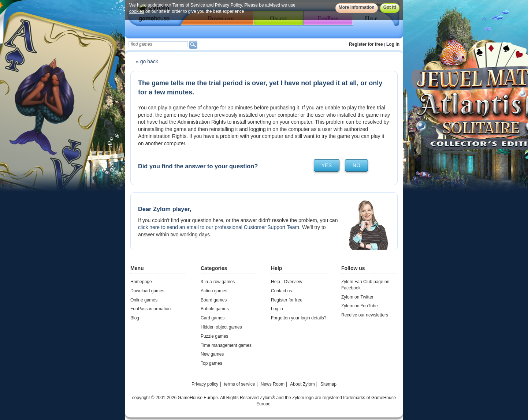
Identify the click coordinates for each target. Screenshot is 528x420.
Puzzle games (214, 336)
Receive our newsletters (365, 315)
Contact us (281, 291)
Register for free (366, 44)
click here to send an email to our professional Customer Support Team (219, 227)
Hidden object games (221, 327)
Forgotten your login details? (299, 318)
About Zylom (302, 384)
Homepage (141, 282)
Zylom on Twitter (357, 297)
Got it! (390, 7)
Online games (144, 300)
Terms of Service (189, 5)
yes (327, 165)
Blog (135, 318)
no (356, 165)
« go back (147, 61)
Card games (213, 318)
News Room (273, 384)
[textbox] (158, 44)
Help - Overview (287, 282)
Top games (211, 363)
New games (212, 354)
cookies (137, 11)
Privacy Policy (228, 5)
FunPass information (150, 309)
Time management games (226, 345)
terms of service (240, 384)
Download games (147, 291)
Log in (393, 44)
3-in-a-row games (218, 282)
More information (357, 7)
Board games (214, 300)
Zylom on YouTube (360, 306)
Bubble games (215, 309)
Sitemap (328, 384)
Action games (214, 291)
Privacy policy (205, 384)
